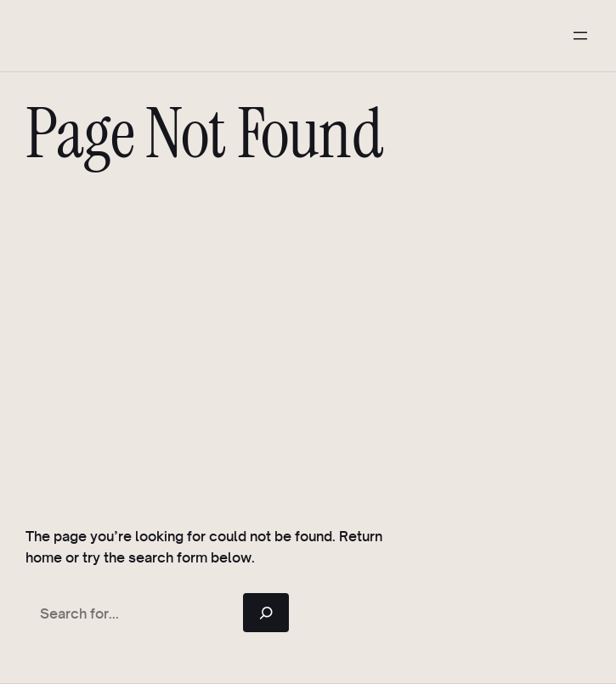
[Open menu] (580, 36)
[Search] (266, 613)
